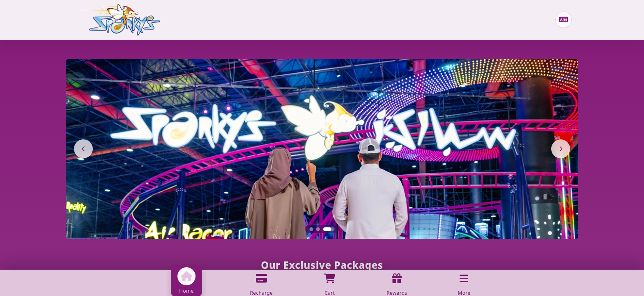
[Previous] (83, 149)
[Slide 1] (312, 229)
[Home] (120, 20)
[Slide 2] (318, 229)
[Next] (561, 149)
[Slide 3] (329, 229)
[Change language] (563, 20)
